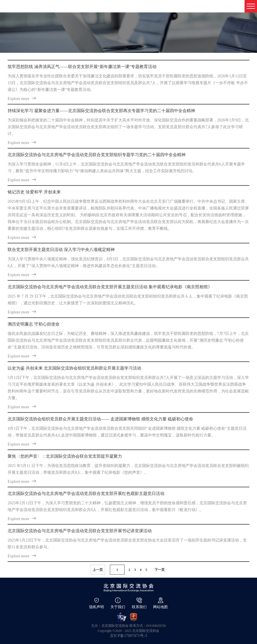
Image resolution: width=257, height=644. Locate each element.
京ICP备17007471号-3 (128, 636)
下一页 (160, 570)
